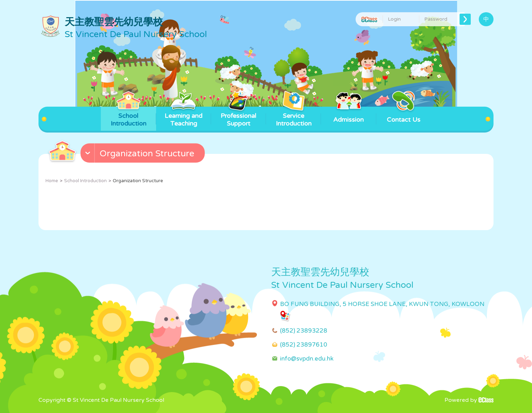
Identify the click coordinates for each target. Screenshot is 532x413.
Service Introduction (294, 117)
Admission (348, 115)
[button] (143, 155)
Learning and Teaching (183, 117)
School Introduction (128, 117)
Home (52, 181)
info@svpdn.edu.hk (307, 359)
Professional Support (238, 117)
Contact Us (404, 115)
